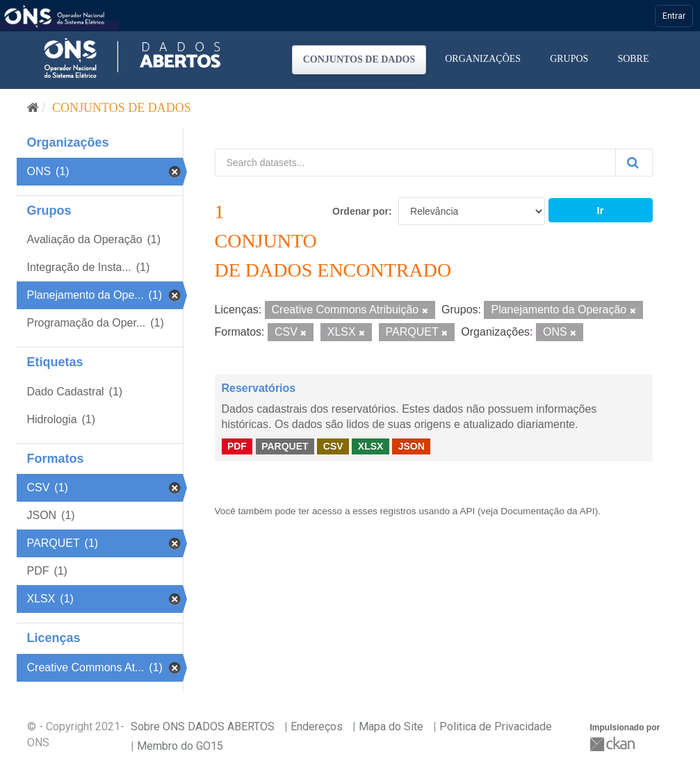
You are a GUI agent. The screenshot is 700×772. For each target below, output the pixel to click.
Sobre (633, 59)
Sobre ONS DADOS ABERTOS (203, 726)
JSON (412, 446)
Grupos (569, 59)
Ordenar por (360, 211)
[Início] (33, 108)
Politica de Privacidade (496, 726)
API (467, 511)
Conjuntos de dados (359, 59)
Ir (600, 210)
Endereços (317, 726)
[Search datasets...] (415, 163)
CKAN (614, 744)
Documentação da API (547, 511)
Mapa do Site (391, 726)
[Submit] (634, 163)
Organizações (483, 59)
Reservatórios (259, 388)
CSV (333, 446)
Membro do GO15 (180, 746)
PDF (237, 446)
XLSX (371, 446)
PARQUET (285, 446)
